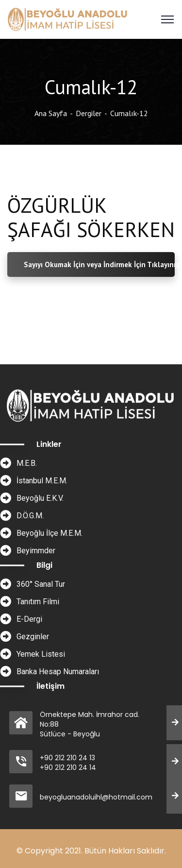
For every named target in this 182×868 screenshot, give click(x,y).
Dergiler (89, 113)
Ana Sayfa (51, 113)
